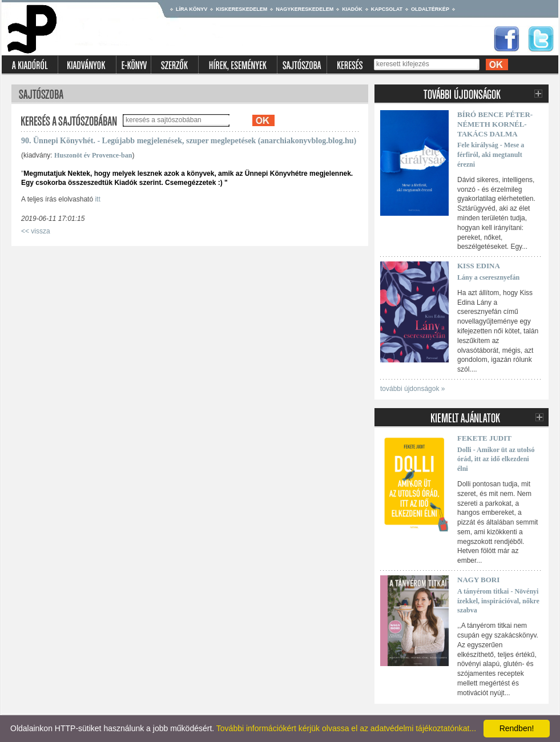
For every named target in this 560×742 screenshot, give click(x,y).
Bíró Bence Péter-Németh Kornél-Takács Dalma (495, 124)
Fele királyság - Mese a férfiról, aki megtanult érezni (491, 155)
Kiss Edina (479, 266)
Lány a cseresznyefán (488, 277)
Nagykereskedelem (305, 9)
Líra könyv (192, 9)
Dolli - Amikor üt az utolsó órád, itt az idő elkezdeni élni (496, 459)
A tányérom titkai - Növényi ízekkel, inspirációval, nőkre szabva (498, 601)
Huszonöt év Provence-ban (93, 155)
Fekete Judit (484, 438)
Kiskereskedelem (241, 9)
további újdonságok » (412, 389)
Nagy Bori (478, 580)
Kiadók (352, 9)
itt (97, 199)
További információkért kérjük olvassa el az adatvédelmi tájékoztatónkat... (346, 728)
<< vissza (36, 231)
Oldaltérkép (430, 9)
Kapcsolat (387, 9)
